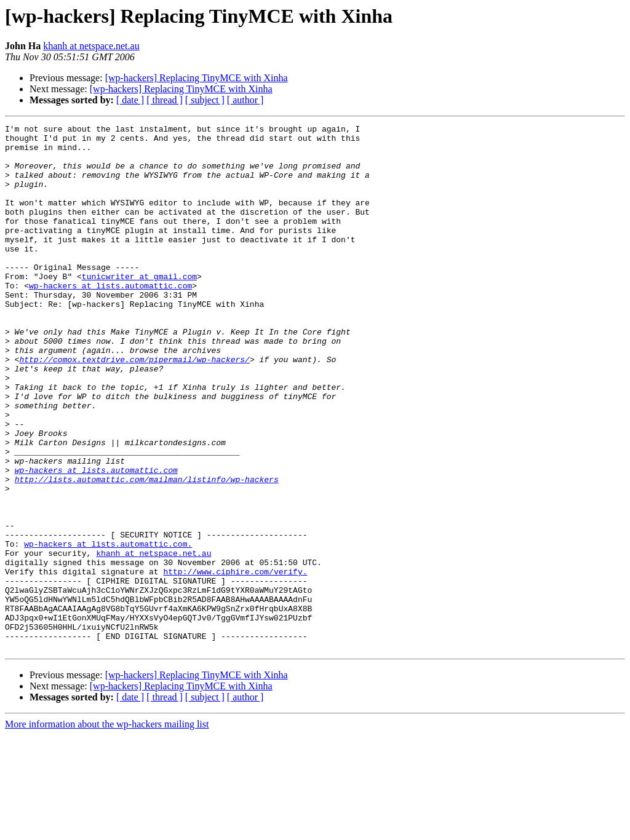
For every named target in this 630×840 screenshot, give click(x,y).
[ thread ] (165, 100)
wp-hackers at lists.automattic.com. (108, 628)
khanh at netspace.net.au (91, 46)
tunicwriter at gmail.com (139, 307)
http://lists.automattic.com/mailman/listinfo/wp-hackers (147, 551)
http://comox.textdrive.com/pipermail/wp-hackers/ (134, 407)
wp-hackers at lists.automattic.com (110, 319)
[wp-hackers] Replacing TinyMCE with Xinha (197, 78)
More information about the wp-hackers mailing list (107, 829)
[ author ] (245, 100)
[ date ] (130, 100)
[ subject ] (205, 100)
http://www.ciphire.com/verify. (235, 662)
